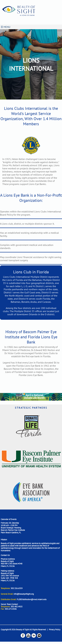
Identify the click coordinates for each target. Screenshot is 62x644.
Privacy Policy (55, 630)
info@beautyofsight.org (24, 594)
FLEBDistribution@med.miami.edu (32, 599)
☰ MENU (6, 27)
